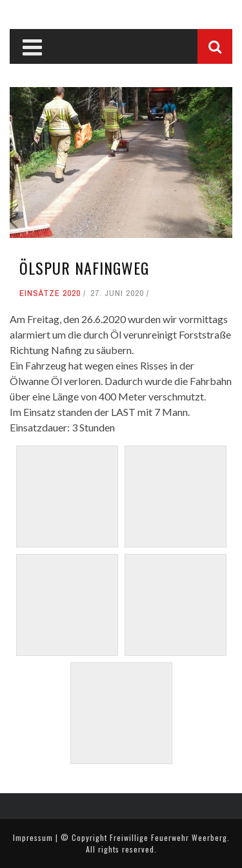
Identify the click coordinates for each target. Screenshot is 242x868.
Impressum (33, 837)
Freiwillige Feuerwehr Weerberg (168, 837)
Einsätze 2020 (50, 293)
